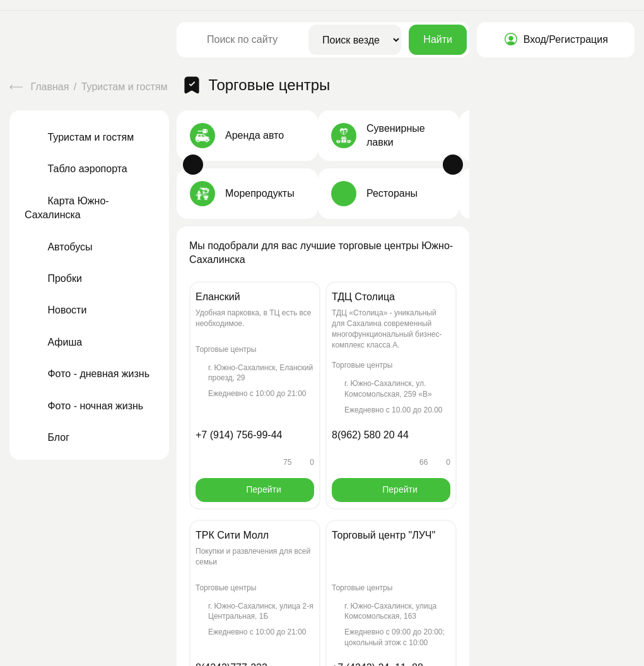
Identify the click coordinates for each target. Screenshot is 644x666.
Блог (47, 425)
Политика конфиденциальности (200, 653)
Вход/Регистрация (556, 39)
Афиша (53, 330)
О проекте (289, 539)
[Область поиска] (355, 40)
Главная (41, 79)
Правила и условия (314, 653)
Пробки (53, 266)
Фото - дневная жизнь (87, 362)
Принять (225, 600)
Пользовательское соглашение (64, 653)
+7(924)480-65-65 (526, 538)
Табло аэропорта (76, 157)
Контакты (359, 539)
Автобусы (58, 235)
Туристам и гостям (126, 79)
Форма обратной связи (566, 572)
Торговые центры (220, 79)
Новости (56, 299)
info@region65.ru (600, 538)
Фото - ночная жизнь (84, 394)
